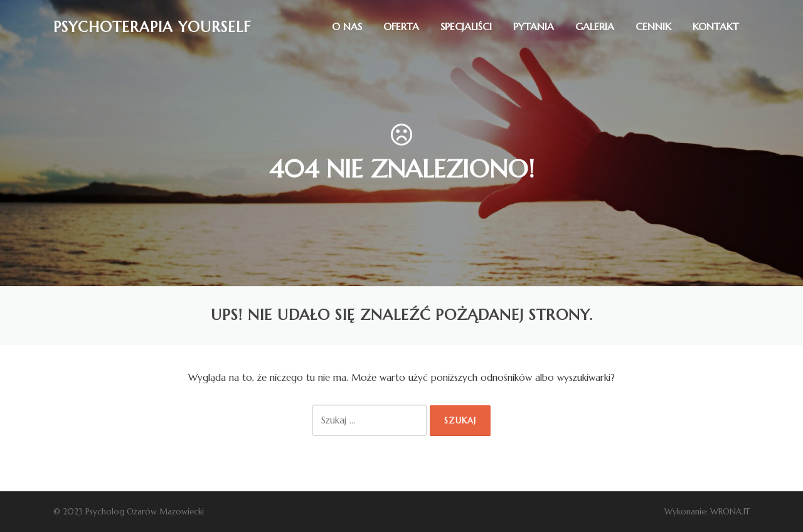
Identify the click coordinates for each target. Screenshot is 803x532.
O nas (347, 26)
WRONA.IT (730, 512)
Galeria (595, 26)
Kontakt (716, 26)
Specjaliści (466, 26)
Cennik (653, 26)
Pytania (534, 26)
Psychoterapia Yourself (152, 26)
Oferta (401, 26)
